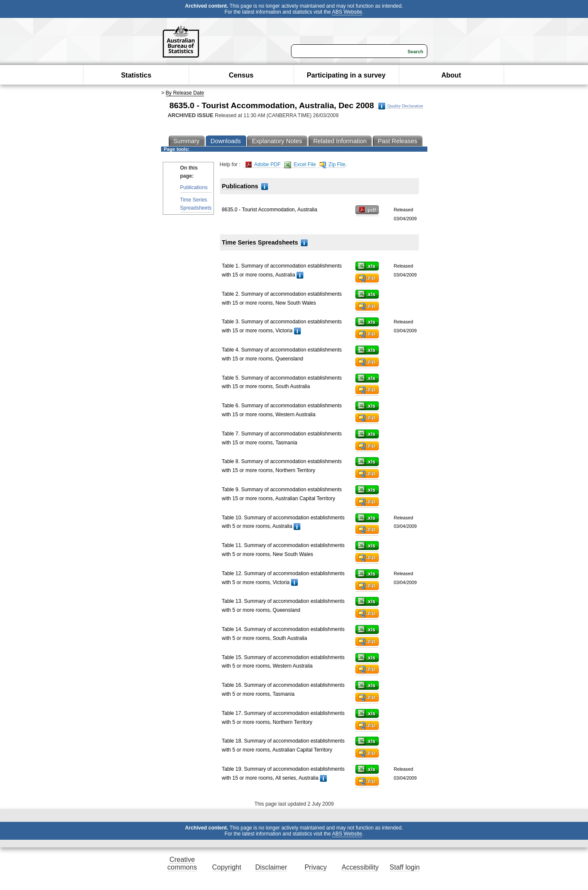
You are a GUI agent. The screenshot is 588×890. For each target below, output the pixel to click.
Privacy (316, 867)
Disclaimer (271, 867)
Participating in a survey (346, 75)
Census (241, 75)
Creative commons (182, 863)
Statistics (136, 75)
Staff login (405, 867)
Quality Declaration (401, 106)
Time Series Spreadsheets (196, 204)
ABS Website (347, 12)
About (451, 75)
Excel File (300, 165)
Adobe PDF (263, 165)
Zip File (333, 165)
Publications (194, 187)
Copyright (227, 867)
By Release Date (185, 93)
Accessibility (360, 867)
